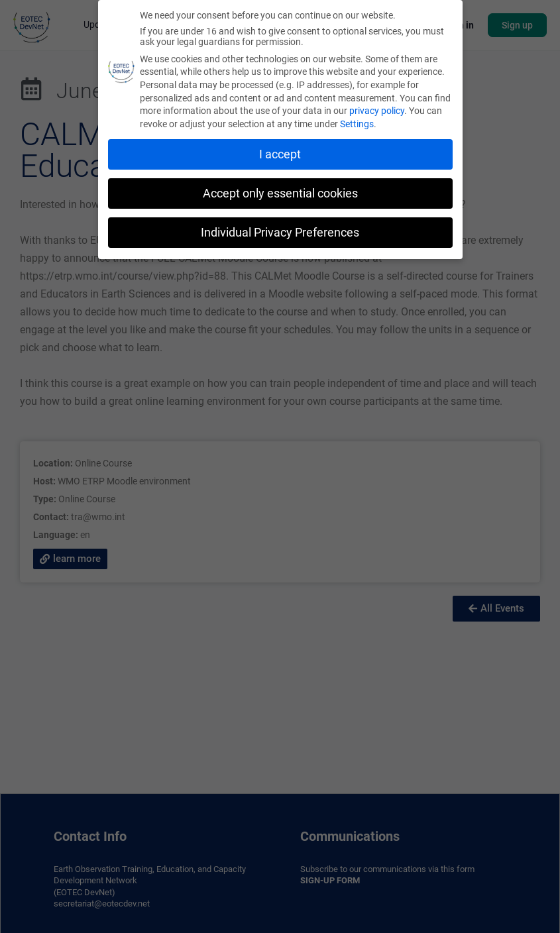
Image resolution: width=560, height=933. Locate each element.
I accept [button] (280, 152)
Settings (357, 123)
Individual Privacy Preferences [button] (280, 231)
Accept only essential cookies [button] (280, 192)
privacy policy (377, 109)
